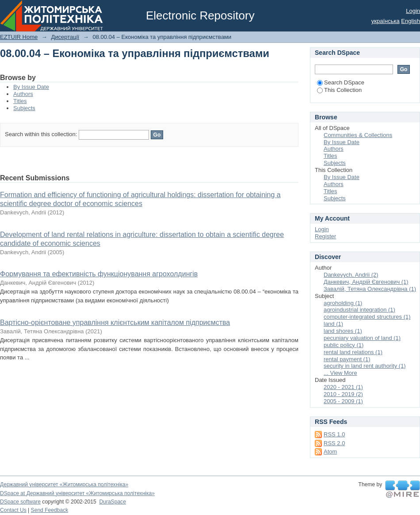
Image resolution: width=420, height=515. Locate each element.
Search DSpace (341, 82)
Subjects (24, 108)
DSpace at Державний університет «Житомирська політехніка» (77, 493)
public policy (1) (344, 345)
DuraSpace (112, 502)
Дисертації (65, 37)
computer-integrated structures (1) (367, 317)
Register (325, 236)
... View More (340, 373)
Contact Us (13, 510)
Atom (330, 452)
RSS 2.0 (334, 443)
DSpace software (20, 502)
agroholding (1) (343, 303)
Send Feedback (50, 510)
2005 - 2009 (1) (343, 401)
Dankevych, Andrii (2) (351, 275)
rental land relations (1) (353, 352)
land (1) (333, 324)
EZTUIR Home (19, 37)
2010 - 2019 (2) (343, 394)
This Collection (339, 90)
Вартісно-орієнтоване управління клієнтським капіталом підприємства (115, 322)
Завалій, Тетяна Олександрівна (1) (370, 289)
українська (386, 21)
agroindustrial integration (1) (359, 310)
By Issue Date (31, 87)
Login (413, 11)
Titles (20, 101)
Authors (23, 94)
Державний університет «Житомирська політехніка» (64, 484)
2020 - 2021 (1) (343, 387)
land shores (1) (343, 331)
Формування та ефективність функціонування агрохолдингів (99, 274)
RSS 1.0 (334, 434)
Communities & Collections (358, 135)
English (410, 21)
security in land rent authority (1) (365, 366)
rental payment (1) (347, 359)
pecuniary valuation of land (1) (362, 338)
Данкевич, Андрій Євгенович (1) (366, 282)
